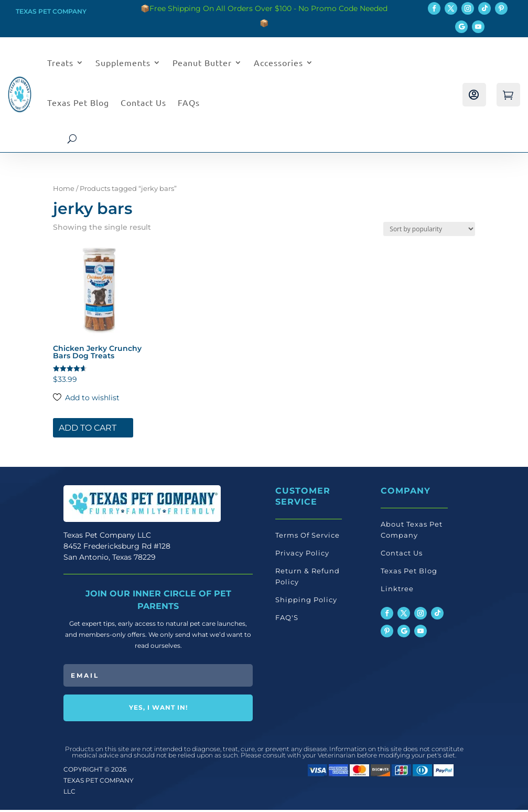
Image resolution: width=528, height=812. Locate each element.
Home (64, 191)
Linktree (397, 591)
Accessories (278, 62)
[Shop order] (429, 232)
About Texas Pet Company (412, 532)
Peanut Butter (202, 62)
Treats (60, 62)
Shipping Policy (306, 602)
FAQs (189, 102)
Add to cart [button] (88, 430)
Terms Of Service (308, 538)
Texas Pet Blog (78, 102)
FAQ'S (287, 620)
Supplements (123, 62)
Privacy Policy (302, 555)
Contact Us (143, 102)
